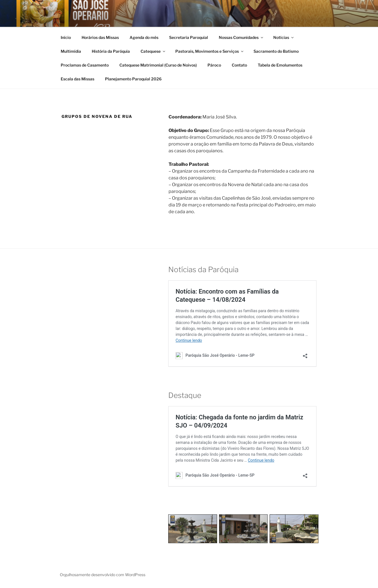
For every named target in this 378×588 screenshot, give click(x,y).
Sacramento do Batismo (276, 51)
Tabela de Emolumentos (280, 65)
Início (66, 37)
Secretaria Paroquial (189, 37)
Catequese (153, 51)
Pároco (214, 65)
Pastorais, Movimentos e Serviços (210, 51)
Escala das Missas (77, 79)
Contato (239, 65)
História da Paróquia (111, 51)
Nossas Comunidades (241, 37)
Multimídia (71, 51)
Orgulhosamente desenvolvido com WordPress (103, 575)
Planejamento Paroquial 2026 (133, 79)
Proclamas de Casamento (85, 65)
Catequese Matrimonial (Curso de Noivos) (158, 65)
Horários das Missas (100, 37)
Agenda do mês (144, 37)
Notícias (284, 37)
